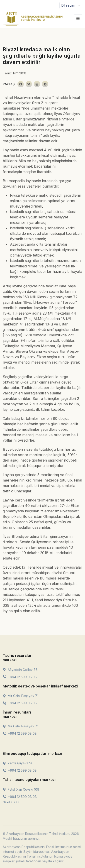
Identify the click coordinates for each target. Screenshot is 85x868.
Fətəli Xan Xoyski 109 (21, 789)
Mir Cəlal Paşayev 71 (21, 696)
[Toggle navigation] (71, 5)
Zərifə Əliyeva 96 (18, 763)
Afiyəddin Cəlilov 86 (20, 670)
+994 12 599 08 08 (20, 677)
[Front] (33, 19)
